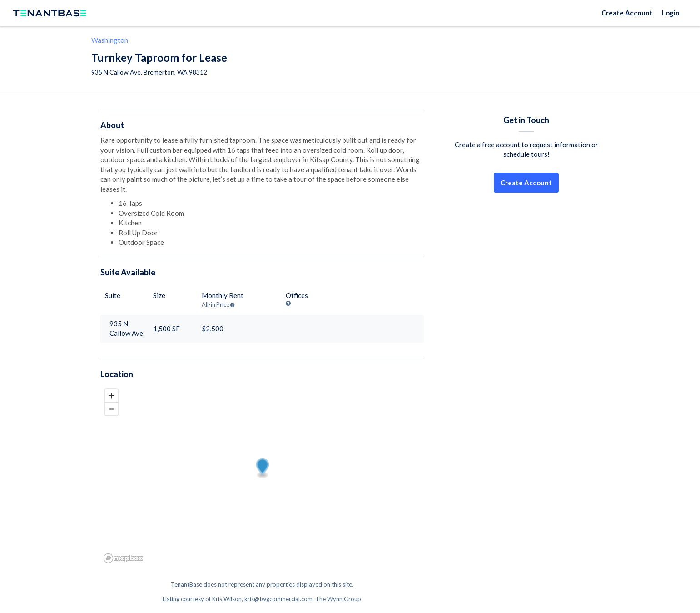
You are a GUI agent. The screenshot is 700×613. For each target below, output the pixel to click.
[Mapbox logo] (123, 558)
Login (671, 13)
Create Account (627, 13)
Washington (110, 40)
